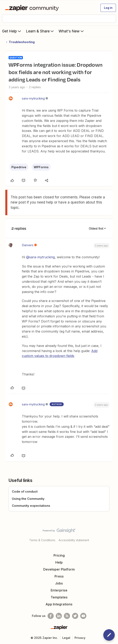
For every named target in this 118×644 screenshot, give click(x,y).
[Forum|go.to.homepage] (33, 8)
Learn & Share (40, 31)
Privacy (80, 638)
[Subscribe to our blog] (67, 616)
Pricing (59, 555)
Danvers (28, 245)
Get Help (12, 31)
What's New (72, 31)
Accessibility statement (74, 540)
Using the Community (28, 499)
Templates (59, 597)
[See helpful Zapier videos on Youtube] (83, 616)
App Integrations (59, 604)
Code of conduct (25, 491)
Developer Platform (59, 569)
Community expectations (31, 506)
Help (59, 562)
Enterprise (59, 590)
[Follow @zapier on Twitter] (75, 616)
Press (59, 576)
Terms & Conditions (42, 540)
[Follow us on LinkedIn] (59, 616)
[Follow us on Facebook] (51, 616)
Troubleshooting (22, 42)
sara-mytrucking (33, 98)
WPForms (41, 167)
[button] (108, 8)
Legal (66, 638)
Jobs (59, 583)
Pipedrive (19, 167)
